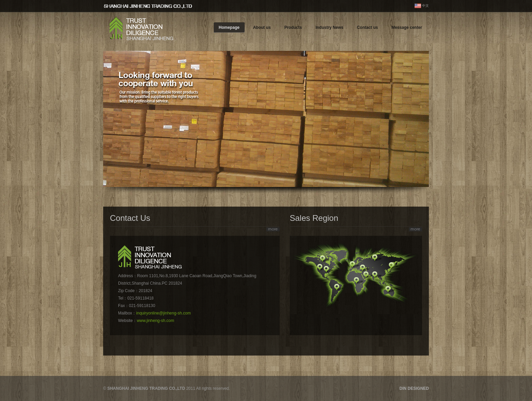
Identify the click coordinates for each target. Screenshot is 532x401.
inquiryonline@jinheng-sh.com (163, 313)
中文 (425, 6)
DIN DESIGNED (414, 388)
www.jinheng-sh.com (155, 321)
